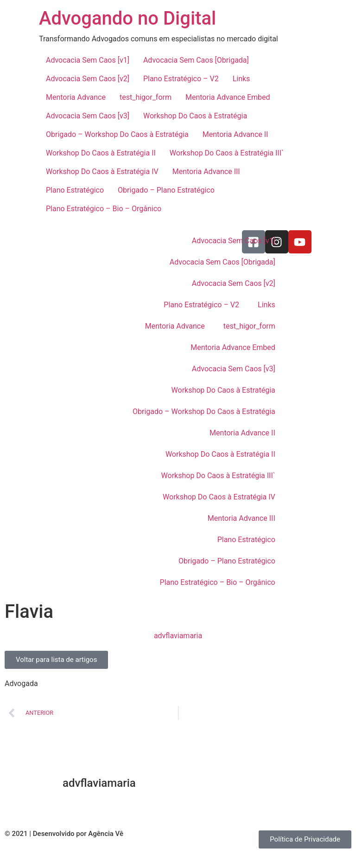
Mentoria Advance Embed (228, 97)
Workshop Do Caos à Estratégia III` (227, 153)
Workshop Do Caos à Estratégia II (101, 153)
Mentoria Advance (76, 97)
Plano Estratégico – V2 (181, 79)
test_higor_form (146, 97)
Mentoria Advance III (206, 172)
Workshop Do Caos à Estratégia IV (102, 172)
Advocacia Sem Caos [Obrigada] (196, 60)
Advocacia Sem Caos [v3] (88, 116)
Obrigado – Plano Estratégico (166, 190)
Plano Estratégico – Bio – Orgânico (104, 209)
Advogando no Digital (127, 18)
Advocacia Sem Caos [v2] (88, 79)
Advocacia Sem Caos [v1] (88, 60)
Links (242, 79)
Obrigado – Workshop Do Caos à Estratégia (117, 134)
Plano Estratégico (75, 190)
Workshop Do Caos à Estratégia (195, 116)
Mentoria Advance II (235, 134)
